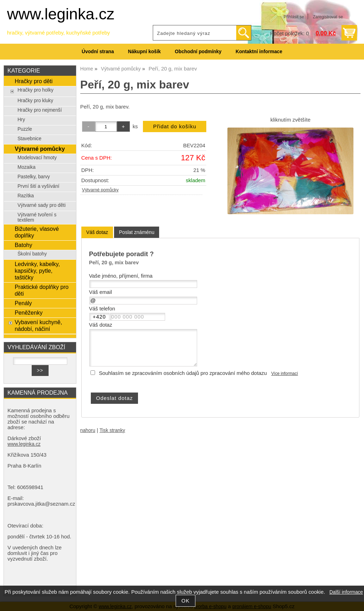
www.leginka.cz (61, 14)
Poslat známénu (137, 232)
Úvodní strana (98, 52)
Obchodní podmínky (198, 52)
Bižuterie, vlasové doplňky (37, 232)
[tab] (97, 232)
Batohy (24, 245)
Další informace (346, 592)
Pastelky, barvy (34, 177)
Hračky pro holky (36, 90)
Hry (21, 120)
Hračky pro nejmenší (40, 110)
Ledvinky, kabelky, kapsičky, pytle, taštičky (37, 271)
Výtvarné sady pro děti (42, 205)
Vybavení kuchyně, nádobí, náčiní (39, 325)
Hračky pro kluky (35, 101)
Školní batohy (32, 254)
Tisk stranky (112, 430)
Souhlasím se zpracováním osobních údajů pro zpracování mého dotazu (183, 373)
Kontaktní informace (259, 52)
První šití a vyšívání (39, 186)
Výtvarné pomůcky (100, 190)
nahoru (88, 430)
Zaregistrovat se (328, 17)
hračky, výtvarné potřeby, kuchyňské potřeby (58, 33)
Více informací (284, 374)
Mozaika (27, 167)
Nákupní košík (145, 52)
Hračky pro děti (34, 81)
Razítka (26, 196)
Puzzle (25, 129)
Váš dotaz (97, 232)
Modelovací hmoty (37, 158)
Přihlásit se (294, 17)
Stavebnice (30, 139)
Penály (23, 303)
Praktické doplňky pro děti (42, 290)
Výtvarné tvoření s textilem (37, 217)
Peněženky (29, 313)
